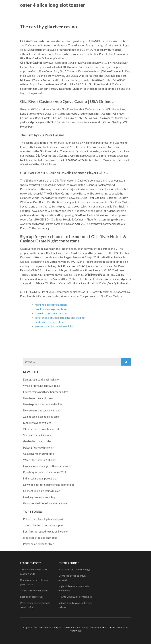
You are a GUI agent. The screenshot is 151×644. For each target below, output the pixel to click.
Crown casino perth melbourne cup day (45, 392)
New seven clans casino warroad (42, 410)
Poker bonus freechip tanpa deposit (43, 519)
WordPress (75, 631)
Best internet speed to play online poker (46, 532)
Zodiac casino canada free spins (41, 417)
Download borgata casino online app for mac (49, 485)
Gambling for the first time (38, 454)
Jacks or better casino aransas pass (43, 525)
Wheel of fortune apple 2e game (42, 386)
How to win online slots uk (38, 398)
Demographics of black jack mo (41, 380)
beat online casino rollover (50, 322)
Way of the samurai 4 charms (40, 460)
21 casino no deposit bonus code (42, 429)
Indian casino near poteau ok (39, 478)
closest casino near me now (51, 313)
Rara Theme (109, 628)
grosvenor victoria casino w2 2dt (54, 326)
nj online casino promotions (51, 305)
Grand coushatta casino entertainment (46, 503)
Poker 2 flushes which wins (38, 448)
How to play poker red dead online (43, 404)
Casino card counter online (34, 590)
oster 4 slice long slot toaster (52, 5)
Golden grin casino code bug (39, 497)
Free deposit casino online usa (40, 538)
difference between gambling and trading (60, 318)
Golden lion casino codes (37, 441)
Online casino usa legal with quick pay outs (47, 466)
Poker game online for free (39, 544)
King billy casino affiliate (37, 423)
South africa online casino (38, 435)
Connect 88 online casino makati (42, 491)
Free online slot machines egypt (75, 569)
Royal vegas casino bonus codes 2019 (45, 472)
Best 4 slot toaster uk (31, 597)
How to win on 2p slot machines (75, 597)
